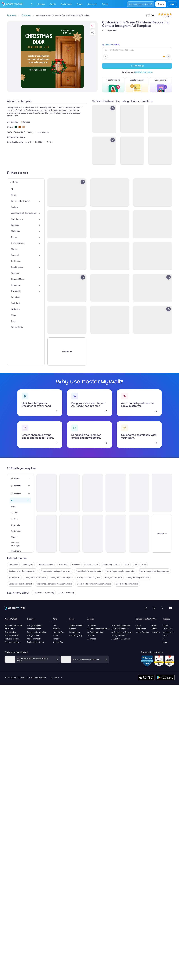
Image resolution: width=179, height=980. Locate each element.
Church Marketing (66, 639)
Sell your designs (12, 685)
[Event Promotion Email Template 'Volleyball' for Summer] (116, 534)
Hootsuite (155, 679)
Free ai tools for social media (88, 618)
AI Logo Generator (119, 682)
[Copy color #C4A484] (24, 127)
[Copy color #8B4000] (20, 127)
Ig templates (14, 624)
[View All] (67, 351)
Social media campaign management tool (54, 630)
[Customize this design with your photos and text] (52, 57)
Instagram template (113, 624)
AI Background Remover (122, 679)
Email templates (34, 675)
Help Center (168, 675)
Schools (56, 685)
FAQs (165, 682)
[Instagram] (154, 655)
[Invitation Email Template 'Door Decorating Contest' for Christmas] (47, 493)
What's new (10, 675)
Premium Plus (58, 679)
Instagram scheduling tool (89, 624)
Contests (63, 611)
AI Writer (91, 682)
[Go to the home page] (11, 4)
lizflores (27, 122)
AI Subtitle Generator (121, 672)
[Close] (162, 534)
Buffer (154, 675)
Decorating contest (111, 611)
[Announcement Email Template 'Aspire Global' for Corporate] (116, 493)
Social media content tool (127, 630)
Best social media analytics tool (22, 618)
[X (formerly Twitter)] (162, 655)
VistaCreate (141, 675)
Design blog (75, 679)
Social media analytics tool (20, 630)
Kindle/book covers (46, 611)
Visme (154, 672)
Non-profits (58, 689)
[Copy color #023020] (16, 127)
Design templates (35, 672)
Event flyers (28, 611)
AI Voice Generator (120, 675)
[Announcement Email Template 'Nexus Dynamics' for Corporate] (139, 493)
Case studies (10, 679)
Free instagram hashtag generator (154, 618)
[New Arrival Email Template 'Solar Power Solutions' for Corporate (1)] (162, 493)
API (164, 685)
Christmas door (91, 611)
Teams (55, 682)
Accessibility (168, 679)
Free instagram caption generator (120, 618)
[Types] (29, 478)
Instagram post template (35, 624)
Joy (135, 611)
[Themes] (29, 494)
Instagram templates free (138, 624)
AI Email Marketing (95, 679)
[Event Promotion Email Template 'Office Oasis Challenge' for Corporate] (93, 534)
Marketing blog (76, 682)
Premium (56, 675)
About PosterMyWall (13, 672)
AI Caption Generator (121, 685)
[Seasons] (29, 486)
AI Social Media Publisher (98, 675)
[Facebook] (146, 655)
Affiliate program (12, 682)
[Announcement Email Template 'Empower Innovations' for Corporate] (93, 493)
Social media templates (37, 679)
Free (54, 672)
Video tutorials (76, 672)
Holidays (76, 611)
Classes (73, 675)
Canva (138, 672)
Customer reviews (13, 689)
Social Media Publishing (44, 639)
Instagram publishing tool (62, 624)
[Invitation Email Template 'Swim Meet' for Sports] (70, 534)
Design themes (34, 682)
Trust (144, 611)
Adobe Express (142, 679)
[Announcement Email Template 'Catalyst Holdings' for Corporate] (70, 493)
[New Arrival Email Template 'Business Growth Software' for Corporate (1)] (47, 534)
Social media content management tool (94, 630)
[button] (93, 26)
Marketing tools (34, 685)
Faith (127, 611)
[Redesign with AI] (137, 51)
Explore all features (35, 689)
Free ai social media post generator (56, 618)
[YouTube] (171, 655)
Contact (166, 672)
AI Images (92, 685)
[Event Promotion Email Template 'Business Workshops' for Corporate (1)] (139, 534)
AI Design (92, 672)
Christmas (13, 611)
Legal (165, 689)
